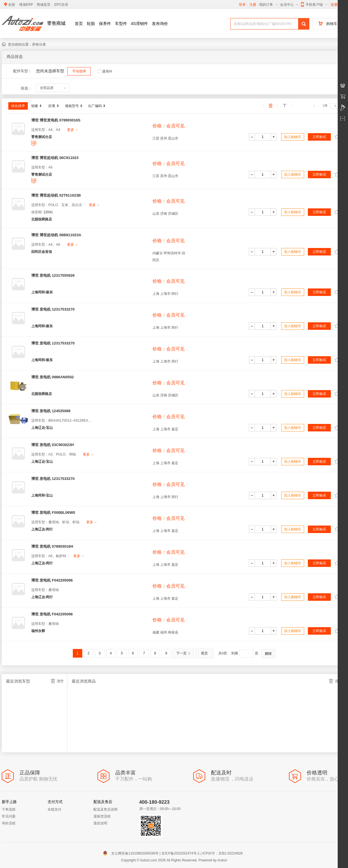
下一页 (183, 653)
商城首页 (44, 5)
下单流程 (9, 809)
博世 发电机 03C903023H (53, 445)
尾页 (204, 653)
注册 (253, 5)
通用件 (105, 71)
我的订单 (268, 5)
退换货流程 (102, 816)
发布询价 (160, 24)
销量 (36, 106)
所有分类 (39, 44)
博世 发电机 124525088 (51, 411)
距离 (54, 106)
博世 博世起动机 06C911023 (55, 158)
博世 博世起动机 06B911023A (56, 235)
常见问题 (9, 816)
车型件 (121, 24)
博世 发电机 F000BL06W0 (53, 513)
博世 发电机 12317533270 (53, 309)
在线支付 (54, 809)
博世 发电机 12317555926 (53, 275)
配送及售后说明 (105, 809)
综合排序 (18, 106)
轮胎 (91, 24)
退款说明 (100, 823)
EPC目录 (61, 5)
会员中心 (289, 5)
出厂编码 (97, 106)
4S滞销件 (139, 24)
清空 (57, 681)
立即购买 (319, 137)
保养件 (105, 24)
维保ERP (26, 5)
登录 (242, 5)
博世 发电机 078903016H (52, 546)
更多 (72, 130)
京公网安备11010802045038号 (132, 853)
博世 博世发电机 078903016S (56, 120)
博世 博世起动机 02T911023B (56, 195)
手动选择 (79, 71)
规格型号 (74, 106)
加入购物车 (293, 137)
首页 (79, 24)
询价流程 (9, 823)
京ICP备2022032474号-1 (180, 853)
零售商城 (56, 23)
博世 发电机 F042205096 (52, 580)
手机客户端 (314, 5)
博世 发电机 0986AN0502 (53, 377)
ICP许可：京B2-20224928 (222, 853)
